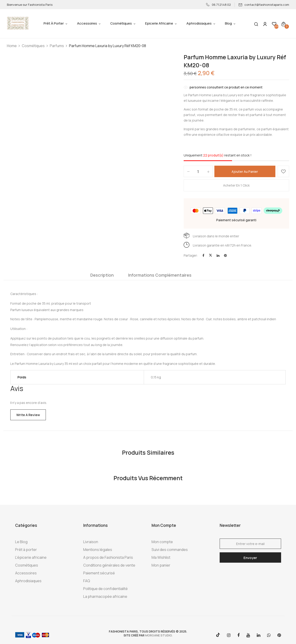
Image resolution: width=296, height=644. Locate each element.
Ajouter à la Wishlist (283, 171)
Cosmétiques (33, 46)
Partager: (191, 255)
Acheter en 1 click (236, 185)
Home (12, 46)
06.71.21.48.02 (219, 5)
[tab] (102, 276)
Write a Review (28, 415)
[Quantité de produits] (198, 172)
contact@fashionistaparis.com (264, 5)
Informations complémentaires (160, 275)
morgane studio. (159, 635)
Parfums (57, 46)
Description (102, 275)
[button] (284, 24)
